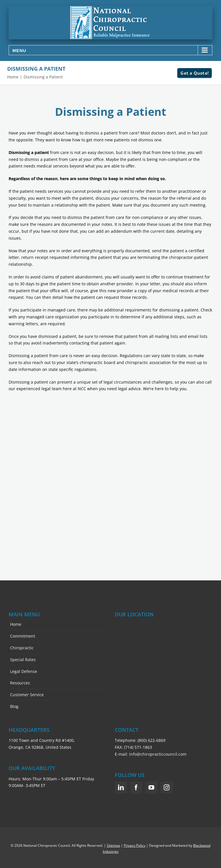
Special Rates (23, 660)
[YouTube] (151, 788)
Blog (14, 706)
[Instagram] (167, 788)
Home (16, 624)
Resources (20, 683)
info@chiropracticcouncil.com (158, 754)
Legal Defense (24, 671)
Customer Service (27, 695)
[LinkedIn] (121, 788)
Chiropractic (22, 648)
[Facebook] (136, 788)
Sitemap (113, 845)
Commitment (23, 636)
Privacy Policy (135, 845)
